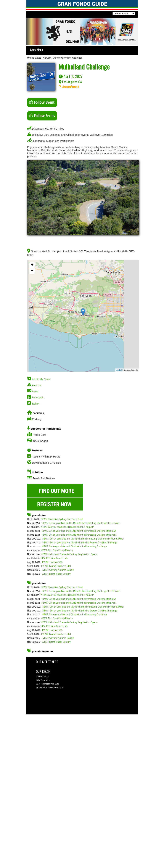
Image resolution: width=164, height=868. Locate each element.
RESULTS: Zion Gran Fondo (54, 558)
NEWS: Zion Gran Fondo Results (57, 551)
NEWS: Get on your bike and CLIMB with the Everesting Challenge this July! (78, 531)
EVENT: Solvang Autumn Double (58, 570)
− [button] (32, 271)
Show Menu (36, 50)
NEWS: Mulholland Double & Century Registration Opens (69, 554)
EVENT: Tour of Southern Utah (56, 566)
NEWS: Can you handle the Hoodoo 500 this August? (67, 527)
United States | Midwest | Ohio (42, 58)
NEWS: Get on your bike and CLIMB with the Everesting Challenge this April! (79, 535)
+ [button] (32, 265)
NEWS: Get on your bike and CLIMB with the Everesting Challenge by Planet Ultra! (83, 539)
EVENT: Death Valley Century (56, 574)
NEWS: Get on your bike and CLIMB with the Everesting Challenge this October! (81, 523)
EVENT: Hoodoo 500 (52, 562)
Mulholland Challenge (71, 58)
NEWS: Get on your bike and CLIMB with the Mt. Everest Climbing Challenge (80, 543)
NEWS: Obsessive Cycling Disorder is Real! (62, 519)
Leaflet (119, 370)
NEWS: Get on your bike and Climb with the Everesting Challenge (74, 547)
